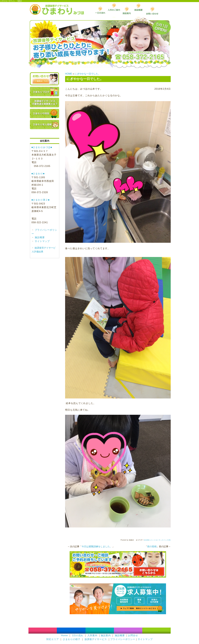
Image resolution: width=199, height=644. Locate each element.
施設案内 (106, 635)
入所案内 (92, 635)
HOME (69, 74)
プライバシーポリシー (123, 639)
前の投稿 (152, 546)
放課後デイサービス (96, 639)
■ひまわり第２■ (41, 200)
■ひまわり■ (38, 174)
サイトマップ (42, 241)
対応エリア (53, 639)
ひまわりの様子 (72, 639)
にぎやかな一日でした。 (88, 74)
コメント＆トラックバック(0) (160, 540)
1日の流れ (78, 635)
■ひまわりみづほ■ (42, 147)
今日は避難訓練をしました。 (97, 546)
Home (64, 635)
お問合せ (133, 635)
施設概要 (39, 237)
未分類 (147, 540)
